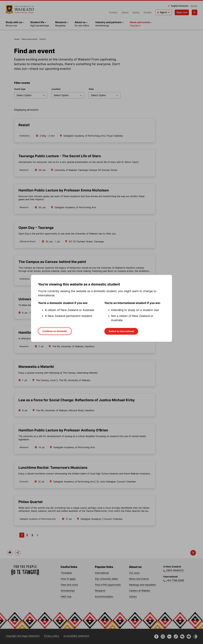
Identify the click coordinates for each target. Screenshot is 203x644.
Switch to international (121, 331)
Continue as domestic (55, 331)
